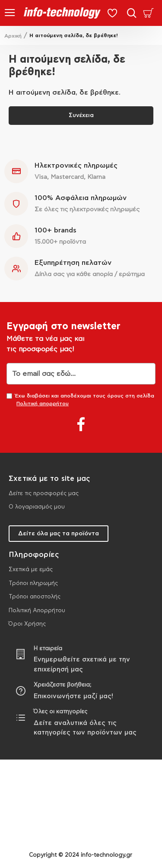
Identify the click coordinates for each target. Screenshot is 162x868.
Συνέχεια (81, 116)
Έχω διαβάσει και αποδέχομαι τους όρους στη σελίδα (80, 400)
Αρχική (13, 36)
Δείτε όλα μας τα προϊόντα (59, 534)
